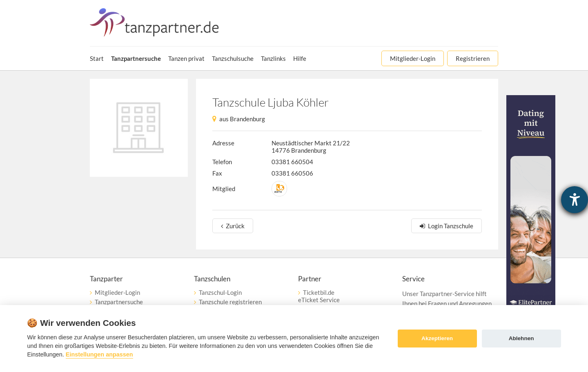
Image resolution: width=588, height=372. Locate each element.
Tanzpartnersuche (119, 302)
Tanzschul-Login (220, 292)
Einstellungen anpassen (99, 354)
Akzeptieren (437, 338)
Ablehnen (521, 338)
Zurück (235, 226)
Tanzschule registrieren (230, 302)
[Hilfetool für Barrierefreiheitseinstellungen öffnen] (575, 200)
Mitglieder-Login (117, 292)
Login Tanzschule (451, 226)
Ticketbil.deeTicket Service (319, 296)
